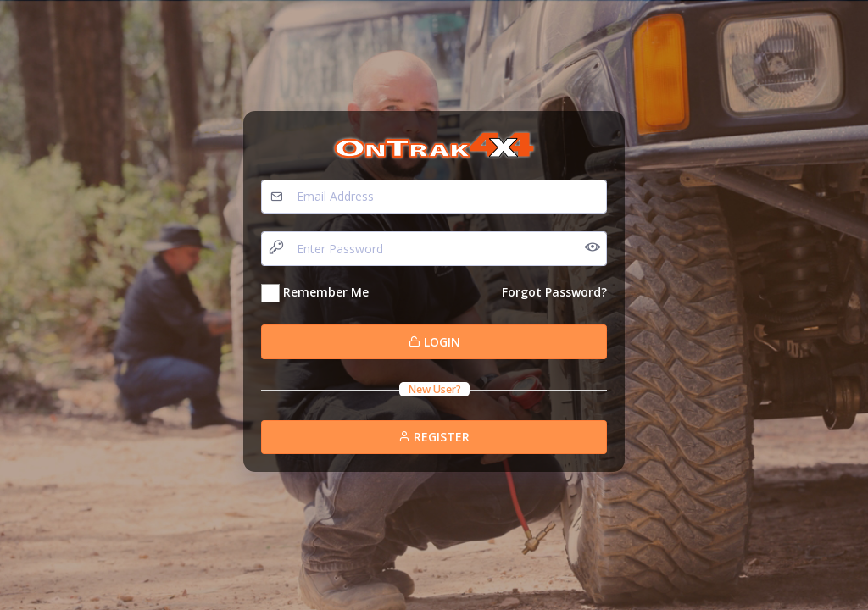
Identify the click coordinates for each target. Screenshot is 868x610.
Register (434, 437)
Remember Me (326, 292)
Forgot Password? (554, 292)
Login (434, 342)
